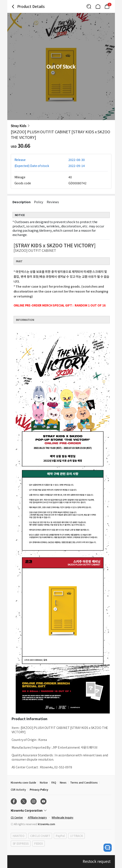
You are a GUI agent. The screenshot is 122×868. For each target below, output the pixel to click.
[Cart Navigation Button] (107, 6)
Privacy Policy (39, 789)
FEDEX (39, 843)
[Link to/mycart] (107, 6)
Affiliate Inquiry (37, 817)
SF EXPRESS (21, 843)
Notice (44, 782)
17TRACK (76, 836)
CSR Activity (18, 789)
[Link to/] (98, 6)
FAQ (54, 782)
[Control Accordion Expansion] (61, 810)
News (63, 782)
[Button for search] (89, 6)
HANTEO (19, 836)
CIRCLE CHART (40, 836)
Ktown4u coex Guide (23, 782)
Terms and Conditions (84, 782)
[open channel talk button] (108, 848)
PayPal (60, 836)
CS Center (17, 817)
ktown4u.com (46, 824)
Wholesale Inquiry (63, 817)
